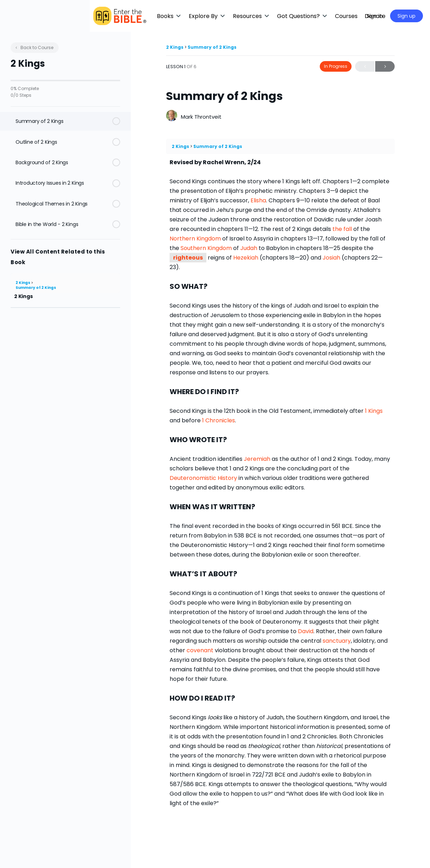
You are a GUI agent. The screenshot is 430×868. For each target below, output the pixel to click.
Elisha (258, 200)
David (306, 631)
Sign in (375, 16)
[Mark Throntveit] (172, 116)
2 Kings (23, 283)
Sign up (407, 16)
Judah (249, 248)
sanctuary (337, 641)
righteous (188, 258)
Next (385, 67)
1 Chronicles (219, 420)
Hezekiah (246, 258)
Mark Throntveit (201, 117)
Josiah (331, 258)
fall (348, 229)
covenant (200, 650)
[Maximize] (351, 16)
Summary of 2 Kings (36, 288)
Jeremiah (257, 459)
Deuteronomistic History (203, 478)
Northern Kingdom (195, 239)
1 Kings (374, 411)
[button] (210, 16)
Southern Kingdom (206, 248)
